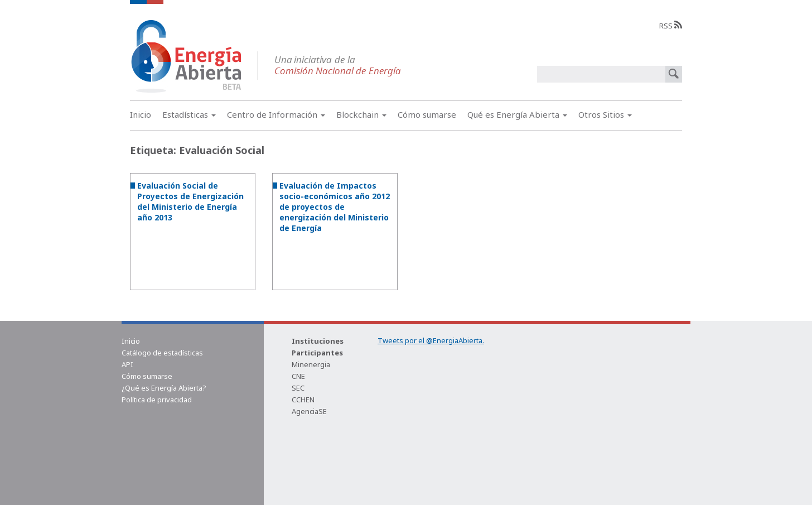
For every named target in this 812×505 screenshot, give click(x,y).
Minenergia (311, 364)
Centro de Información (276, 114)
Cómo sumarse (427, 114)
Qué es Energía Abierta (517, 114)
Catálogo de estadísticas (162, 353)
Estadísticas (189, 114)
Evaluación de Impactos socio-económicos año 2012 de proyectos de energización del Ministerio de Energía (335, 207)
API (127, 364)
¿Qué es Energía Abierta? (164, 388)
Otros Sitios (605, 114)
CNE (298, 376)
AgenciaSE (309, 411)
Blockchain (361, 114)
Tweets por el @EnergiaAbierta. (431, 340)
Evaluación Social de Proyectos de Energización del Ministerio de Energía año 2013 (190, 201)
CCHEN (303, 400)
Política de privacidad (157, 400)
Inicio (141, 114)
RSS (671, 26)
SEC (298, 388)
